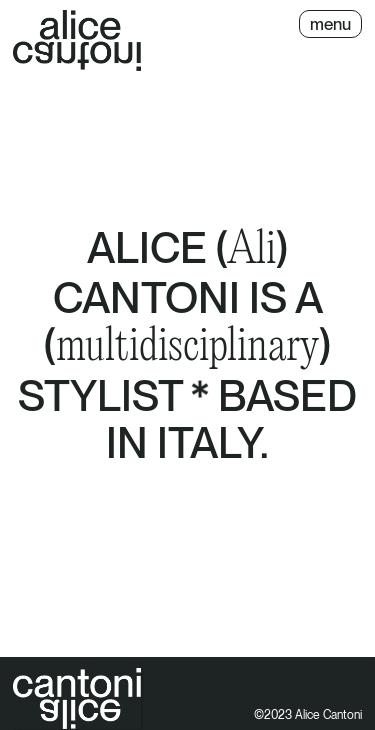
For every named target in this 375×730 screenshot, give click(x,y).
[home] (77, 40)
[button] (330, 24)
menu (330, 24)
